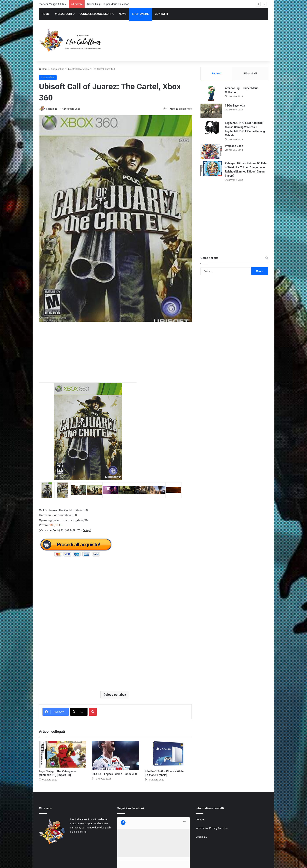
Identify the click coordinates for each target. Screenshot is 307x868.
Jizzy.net (79, 861)
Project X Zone (234, 146)
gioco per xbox (116, 695)
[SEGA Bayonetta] (211, 111)
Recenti (217, 73)
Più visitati (250, 73)
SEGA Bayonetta (235, 106)
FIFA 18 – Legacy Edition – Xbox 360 (114, 774)
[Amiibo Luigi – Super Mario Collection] (211, 93)
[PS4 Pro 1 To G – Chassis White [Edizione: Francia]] (168, 754)
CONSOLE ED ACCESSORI (95, 14)
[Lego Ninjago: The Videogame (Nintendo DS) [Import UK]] (62, 754)
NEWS (123, 14)
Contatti (200, 820)
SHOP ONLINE (141, 14)
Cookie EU (201, 837)
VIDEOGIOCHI (63, 14)
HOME (46, 14)
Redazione (51, 109)
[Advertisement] (193, 41)
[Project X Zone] (211, 151)
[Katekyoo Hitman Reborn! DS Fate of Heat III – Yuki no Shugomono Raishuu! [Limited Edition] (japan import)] (211, 169)
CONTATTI (161, 14)
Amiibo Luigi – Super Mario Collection (108, 4)
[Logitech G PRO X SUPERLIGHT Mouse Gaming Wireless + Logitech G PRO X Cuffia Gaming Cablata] (211, 128)
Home (44, 69)
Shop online (58, 69)
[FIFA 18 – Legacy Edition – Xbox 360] (115, 756)
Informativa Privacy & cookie (212, 828)
